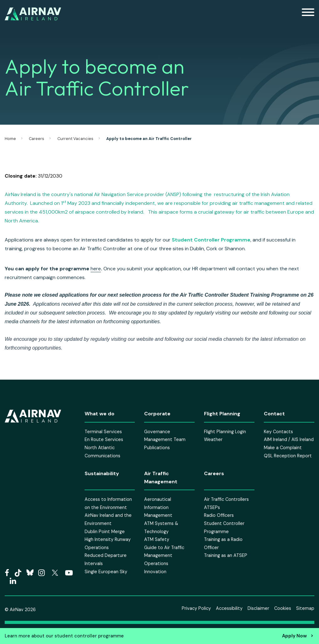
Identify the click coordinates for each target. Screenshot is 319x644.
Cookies (283, 608)
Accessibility (229, 608)
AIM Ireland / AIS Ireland (289, 439)
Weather (213, 439)
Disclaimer (258, 608)
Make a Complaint (283, 448)
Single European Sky (106, 572)
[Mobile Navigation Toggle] (308, 14)
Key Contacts (278, 432)
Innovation (155, 572)
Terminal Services (103, 432)
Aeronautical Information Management (158, 507)
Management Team (165, 439)
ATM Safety (157, 539)
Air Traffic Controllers (226, 499)
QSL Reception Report (288, 456)
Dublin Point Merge (105, 532)
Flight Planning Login (225, 432)
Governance (157, 432)
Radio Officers (219, 515)
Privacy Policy (196, 608)
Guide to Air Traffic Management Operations (164, 556)
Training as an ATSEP (226, 555)
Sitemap (305, 608)
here (96, 269)
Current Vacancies (75, 139)
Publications (157, 448)
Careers (37, 139)
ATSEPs (212, 507)
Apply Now (294, 636)
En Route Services (104, 439)
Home (10, 139)
